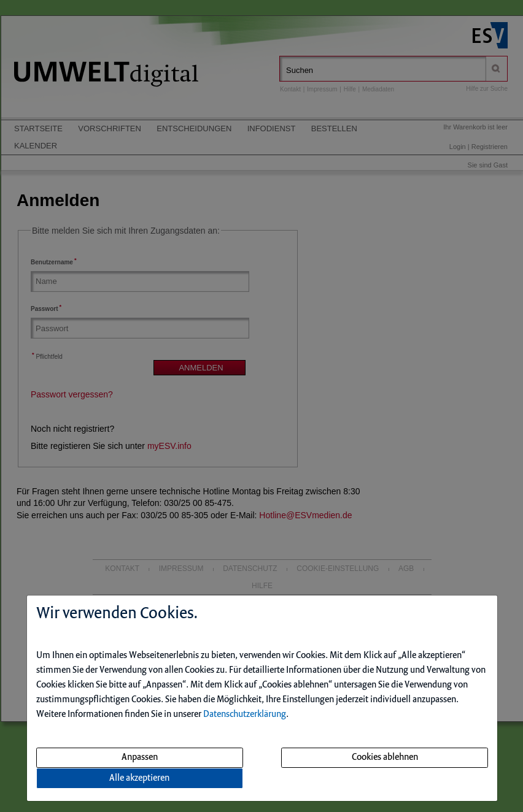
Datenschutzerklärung (245, 714)
